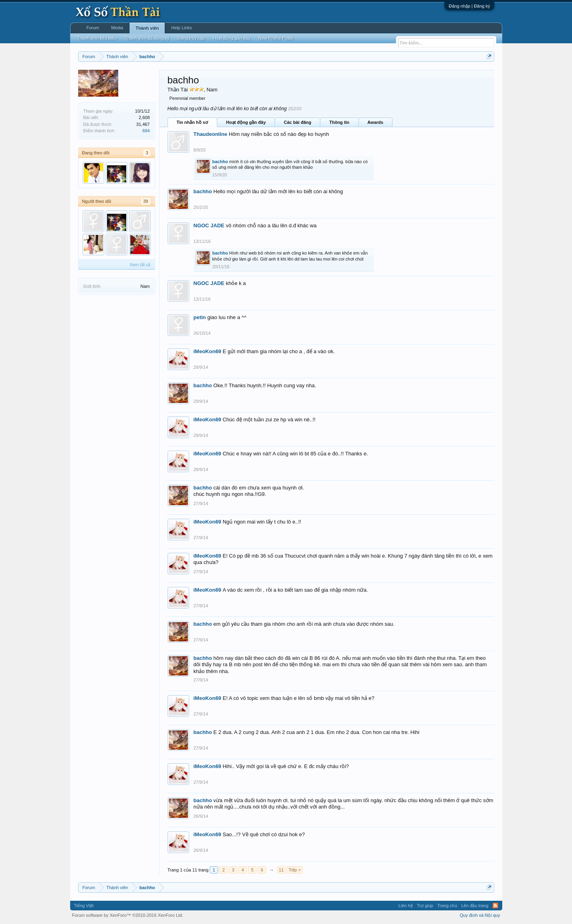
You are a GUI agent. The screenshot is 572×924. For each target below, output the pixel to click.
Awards (376, 122)
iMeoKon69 (207, 351)
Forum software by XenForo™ (128, 915)
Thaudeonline (211, 134)
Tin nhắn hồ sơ (192, 122)
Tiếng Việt (84, 906)
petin (200, 317)
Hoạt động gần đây (246, 122)
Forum (93, 28)
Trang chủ (447, 906)
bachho (220, 162)
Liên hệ (406, 906)
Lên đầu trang (475, 906)
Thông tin (339, 122)
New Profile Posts (276, 38)
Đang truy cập (191, 38)
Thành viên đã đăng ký (147, 38)
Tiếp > (295, 870)
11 (281, 870)
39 (146, 201)
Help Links (181, 28)
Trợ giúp (425, 906)
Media (117, 28)
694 (146, 131)
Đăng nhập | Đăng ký (469, 6)
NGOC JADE (209, 225)
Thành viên (147, 28)
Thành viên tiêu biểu (97, 38)
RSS (495, 906)
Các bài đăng (297, 122)
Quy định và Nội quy (480, 915)
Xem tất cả (140, 265)
